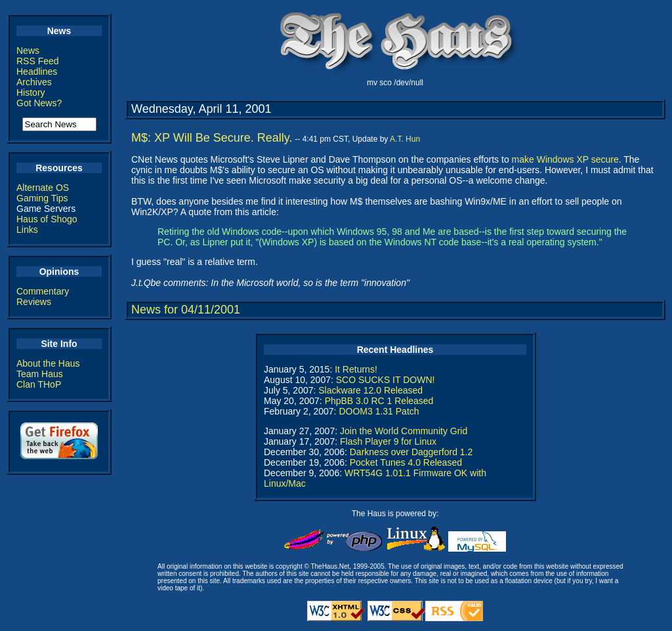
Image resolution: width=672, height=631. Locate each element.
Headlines (37, 71)
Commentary (43, 291)
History (31, 92)
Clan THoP (39, 384)
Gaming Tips (42, 198)
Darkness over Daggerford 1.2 (411, 452)
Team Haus (40, 374)
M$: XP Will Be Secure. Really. (212, 138)
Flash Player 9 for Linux (388, 441)
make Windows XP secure (565, 159)
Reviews (34, 302)
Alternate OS (43, 188)
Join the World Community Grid (404, 431)
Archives (34, 82)
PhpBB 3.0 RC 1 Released (379, 401)
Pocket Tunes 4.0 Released (406, 462)
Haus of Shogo (47, 219)
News (28, 51)
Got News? (39, 103)
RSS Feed (38, 61)
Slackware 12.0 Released (370, 390)
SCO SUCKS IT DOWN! (386, 380)
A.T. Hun (405, 139)
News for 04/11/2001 (186, 310)
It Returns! (356, 369)
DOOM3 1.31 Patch (379, 411)
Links (27, 230)
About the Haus (48, 363)
